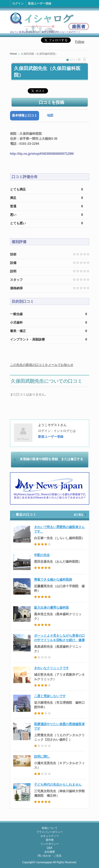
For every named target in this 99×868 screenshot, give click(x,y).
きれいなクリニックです (51, 668)
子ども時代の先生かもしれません (58, 785)
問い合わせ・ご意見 (50, 856)
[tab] (25, 116)
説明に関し (42, 757)
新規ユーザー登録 (40, 3)
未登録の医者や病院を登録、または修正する (51, 459)
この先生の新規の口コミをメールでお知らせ (42, 365)
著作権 (50, 840)
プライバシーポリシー (50, 832)
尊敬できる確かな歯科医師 (53, 580)
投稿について (50, 828)
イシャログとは (65, 431)
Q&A (49, 848)
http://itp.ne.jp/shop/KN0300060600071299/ (42, 154)
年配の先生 (42, 555)
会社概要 (50, 852)
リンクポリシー (50, 844)
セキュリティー (50, 836)
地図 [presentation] (50, 115)
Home (14, 54)
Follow (80, 42)
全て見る (78, 515)
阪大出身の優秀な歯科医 (51, 608)
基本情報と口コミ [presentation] (25, 115)
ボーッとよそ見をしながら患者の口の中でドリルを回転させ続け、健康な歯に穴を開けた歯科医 (59, 640)
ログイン (18, 3)
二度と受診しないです (50, 696)
